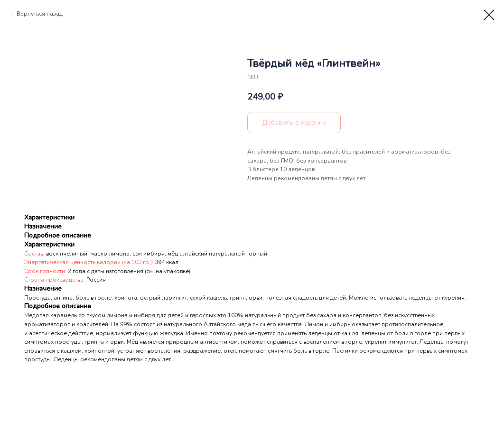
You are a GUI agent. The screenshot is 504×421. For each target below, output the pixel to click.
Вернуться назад (40, 14)
